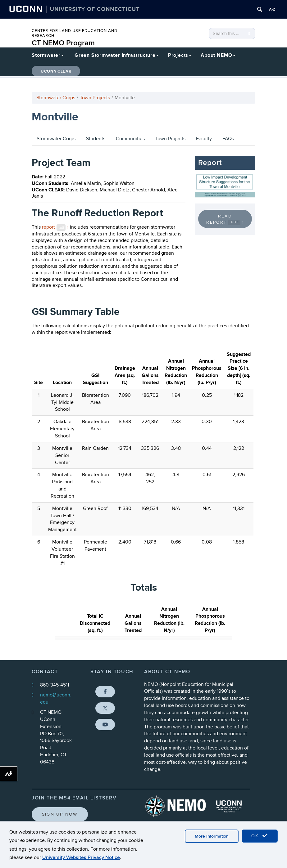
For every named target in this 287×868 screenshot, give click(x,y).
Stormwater (48, 55)
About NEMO (218, 55)
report (55, 227)
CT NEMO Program (63, 43)
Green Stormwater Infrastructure (117, 55)
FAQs (228, 139)
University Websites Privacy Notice (81, 857)
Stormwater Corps (56, 98)
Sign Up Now (60, 814)
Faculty (204, 139)
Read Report (225, 219)
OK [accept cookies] (260, 836)
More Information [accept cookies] (212, 836)
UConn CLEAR (56, 71)
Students (96, 139)
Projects (180, 55)
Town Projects (95, 98)
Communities (130, 139)
